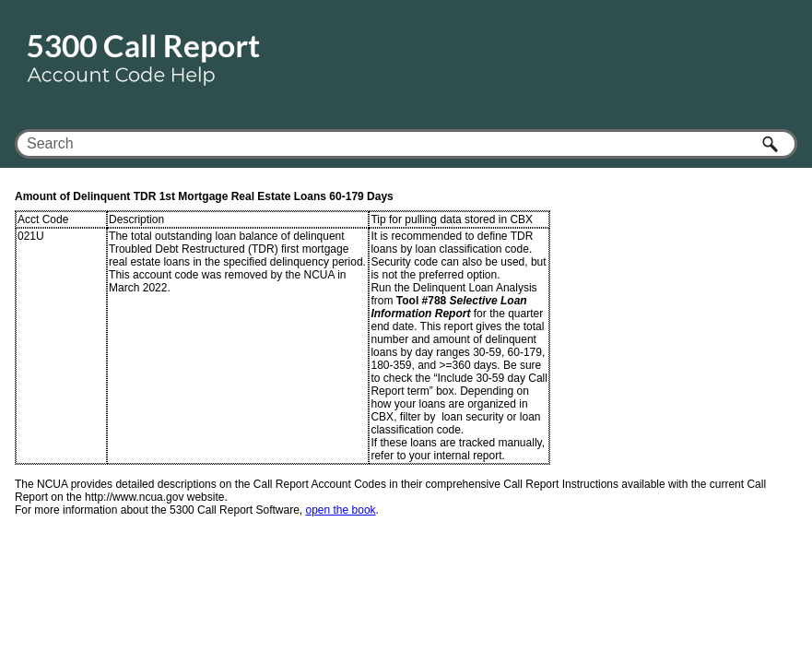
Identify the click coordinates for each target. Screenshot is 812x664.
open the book (341, 510)
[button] (771, 144)
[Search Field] (406, 144)
